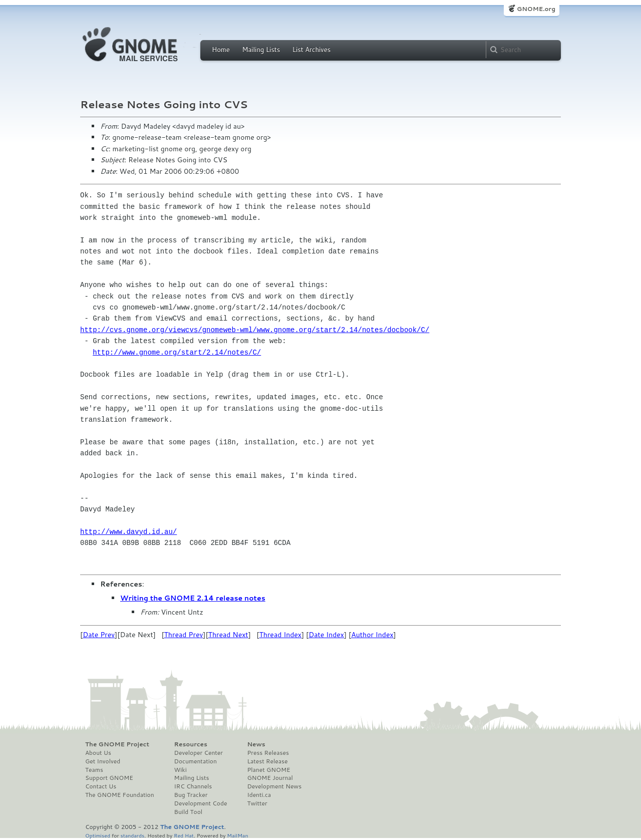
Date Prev (99, 635)
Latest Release (267, 761)
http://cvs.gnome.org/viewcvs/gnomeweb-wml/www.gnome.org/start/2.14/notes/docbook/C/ (255, 330)
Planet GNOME (268, 770)
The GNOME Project (117, 744)
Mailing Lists (261, 50)
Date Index (326, 635)
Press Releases (268, 753)
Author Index (372, 635)
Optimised (98, 835)
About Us (98, 753)
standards (132, 835)
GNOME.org (536, 9)
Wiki (181, 770)
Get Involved (103, 761)
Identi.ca (259, 795)
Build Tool (188, 812)
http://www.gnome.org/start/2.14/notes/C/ (177, 352)
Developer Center (199, 753)
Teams (94, 770)
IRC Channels (193, 786)
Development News (274, 786)
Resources (191, 744)
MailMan (237, 835)
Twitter (257, 803)
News (256, 744)
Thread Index (280, 635)
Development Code (201, 803)
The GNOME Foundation (120, 795)
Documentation (196, 761)
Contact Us (101, 786)
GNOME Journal (270, 778)
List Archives (311, 50)
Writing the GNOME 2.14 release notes (193, 598)
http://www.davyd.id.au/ (128, 532)
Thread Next (228, 635)
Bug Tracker (191, 795)
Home (221, 50)
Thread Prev (184, 635)
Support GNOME (109, 778)
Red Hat (184, 835)
